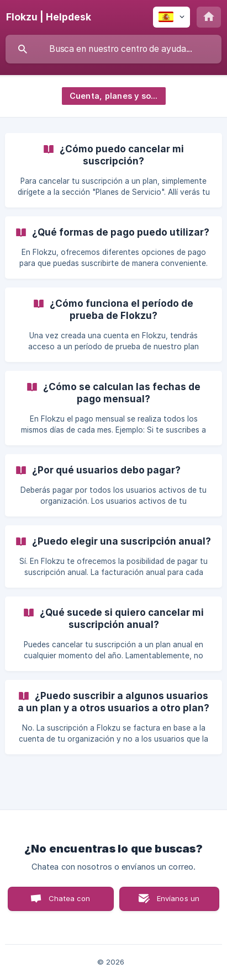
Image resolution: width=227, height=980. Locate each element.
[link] (113, 170)
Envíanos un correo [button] (178, 902)
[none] (49, 17)
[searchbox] (113, 49)
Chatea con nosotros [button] (67, 902)
